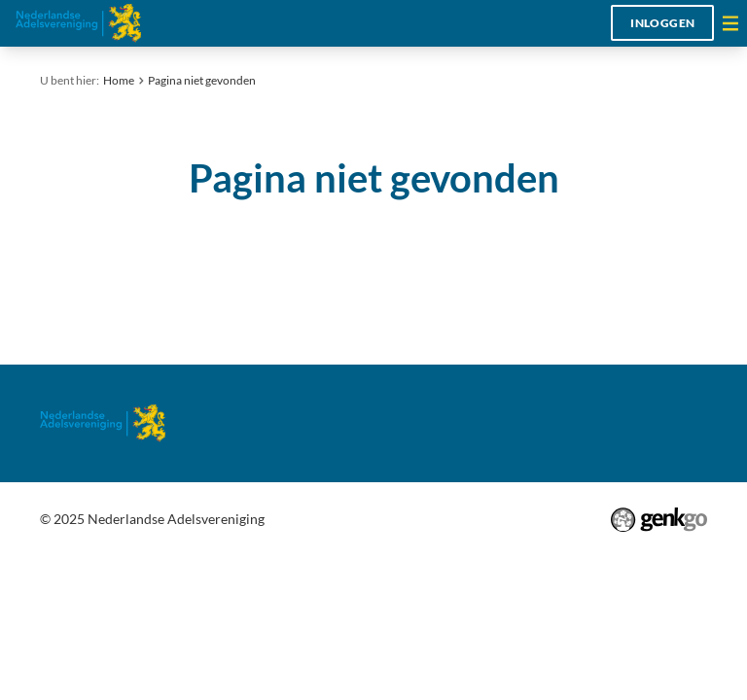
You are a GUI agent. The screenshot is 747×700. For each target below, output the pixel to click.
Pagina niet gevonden (202, 80)
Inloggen (662, 23)
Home (119, 80)
